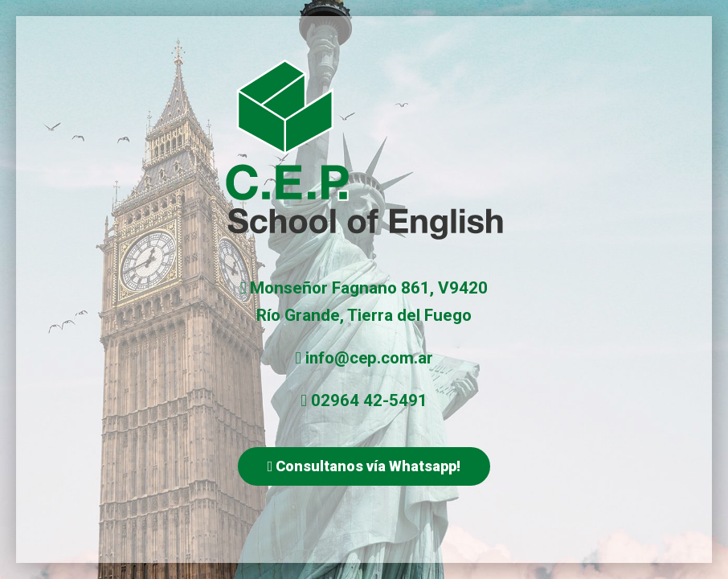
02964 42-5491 (369, 401)
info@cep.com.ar (369, 358)
